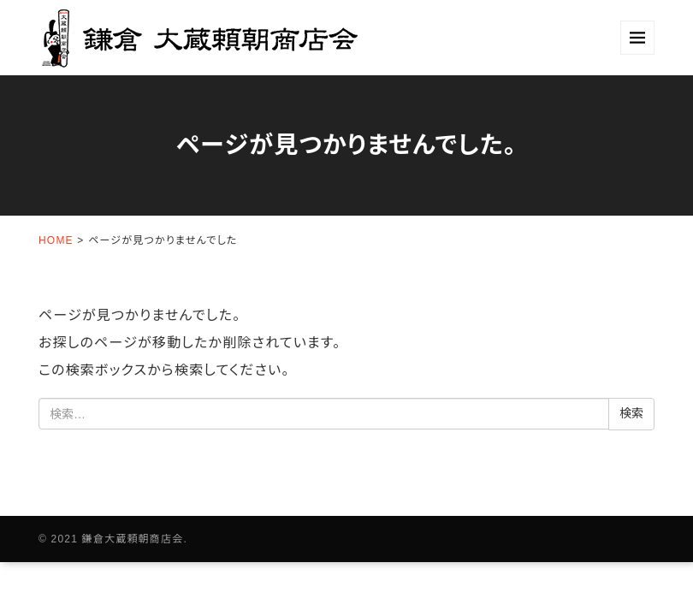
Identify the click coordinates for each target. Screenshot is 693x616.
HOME (56, 240)
